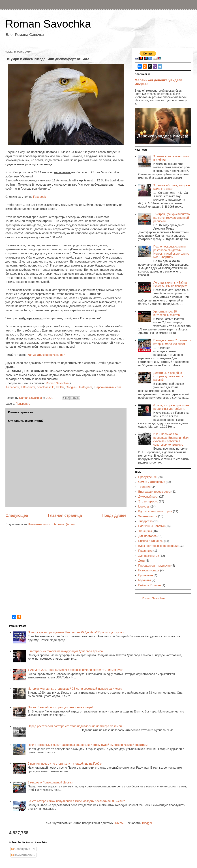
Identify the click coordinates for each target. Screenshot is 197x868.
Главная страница (65, 515)
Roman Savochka (48, 24)
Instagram (86, 387)
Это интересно (148, 501)
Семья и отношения (152, 482)
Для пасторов (147, 536)
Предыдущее (114, 515)
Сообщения (21, 849)
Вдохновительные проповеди (158, 546)
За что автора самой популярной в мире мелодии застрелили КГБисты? (76, 801)
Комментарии (22, 855)
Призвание (23, 404)
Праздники (145, 551)
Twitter (60, 387)
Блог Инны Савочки (151, 526)
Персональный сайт (108, 387)
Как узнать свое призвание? (46, 355)
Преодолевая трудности (154, 566)
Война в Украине (150, 585)
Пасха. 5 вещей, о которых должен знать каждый (61, 707)
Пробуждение (147, 477)
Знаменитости (148, 516)
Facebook (39, 197)
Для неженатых (149, 556)
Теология (144, 487)
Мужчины (145, 580)
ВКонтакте (28, 387)
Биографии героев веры (154, 492)
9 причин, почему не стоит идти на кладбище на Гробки (65, 764)
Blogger (147, 823)
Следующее (17, 515)
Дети (141, 561)
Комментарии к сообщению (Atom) (52, 524)
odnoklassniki (46, 387)
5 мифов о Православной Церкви (50, 782)
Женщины (145, 531)
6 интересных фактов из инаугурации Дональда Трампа (65, 651)
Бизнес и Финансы (151, 541)
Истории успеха (149, 570)
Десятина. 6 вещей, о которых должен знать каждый (168, 376)
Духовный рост (148, 497)
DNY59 (120, 823)
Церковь (144, 507)
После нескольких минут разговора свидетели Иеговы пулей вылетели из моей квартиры (88, 745)
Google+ (71, 387)
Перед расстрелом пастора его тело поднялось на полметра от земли (75, 726)
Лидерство (145, 521)
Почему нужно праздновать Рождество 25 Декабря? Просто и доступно (76, 632)
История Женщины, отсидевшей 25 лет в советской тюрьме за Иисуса (75, 689)
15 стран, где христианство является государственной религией (171, 218)
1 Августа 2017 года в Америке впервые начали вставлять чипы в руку (75, 670)
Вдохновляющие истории (155, 511)
